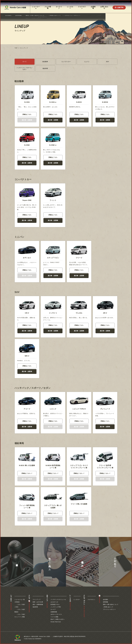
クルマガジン (82, 7)
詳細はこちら (27, 114)
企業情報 (93, 7)
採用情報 (106, 602)
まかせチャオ (54, 602)
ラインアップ (37, 600)
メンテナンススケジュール (58, 600)
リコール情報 (54, 617)
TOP (16, 48)
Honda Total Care (56, 622)
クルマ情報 (48, 7)
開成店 (16, 612)
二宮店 (16, 607)
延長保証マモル (55, 604)
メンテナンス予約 (56, 607)
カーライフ (59, 7)
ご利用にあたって (108, 607)
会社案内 (106, 600)
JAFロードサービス (56, 614)
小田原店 (17, 602)
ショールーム (36, 7)
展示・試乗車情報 (38, 604)
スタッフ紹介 (21, 604)
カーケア (53, 609)
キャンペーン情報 (20, 617)
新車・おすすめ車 (38, 602)
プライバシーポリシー (109, 609)
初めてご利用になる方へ (58, 619)
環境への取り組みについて (111, 604)
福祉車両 (45, 68)
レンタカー (70, 7)
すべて (25, 62)
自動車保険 (54, 612)
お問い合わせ (104, 7)
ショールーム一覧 (20, 600)
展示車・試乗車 (53, 120)
